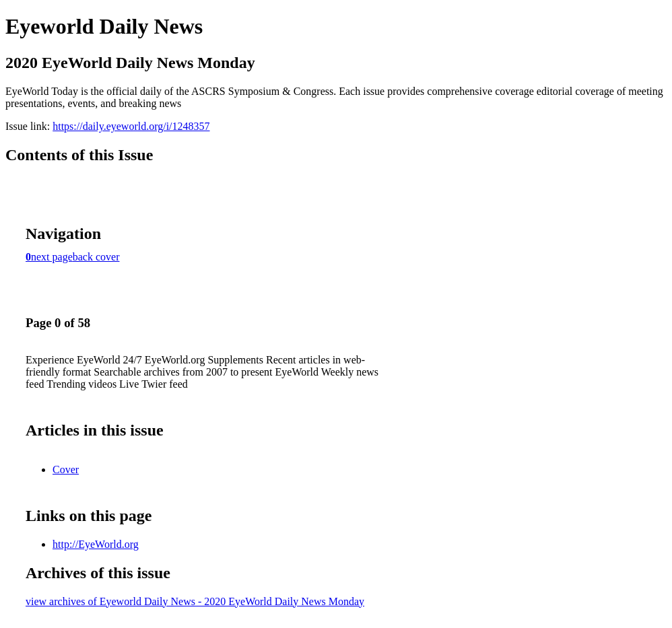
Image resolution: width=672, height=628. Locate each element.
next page (52, 257)
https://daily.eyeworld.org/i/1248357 (131, 126)
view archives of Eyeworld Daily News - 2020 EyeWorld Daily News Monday (195, 601)
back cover (96, 257)
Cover (66, 469)
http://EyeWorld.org (96, 544)
